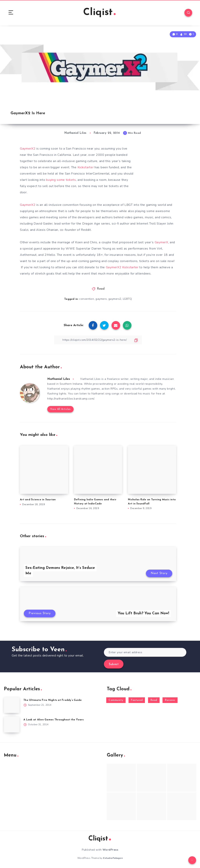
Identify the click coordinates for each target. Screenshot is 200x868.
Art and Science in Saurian (38, 500)
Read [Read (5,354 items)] (154, 700)
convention (87, 299)
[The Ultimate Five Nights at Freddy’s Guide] (12, 705)
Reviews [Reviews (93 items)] (170, 700)
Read (101, 289)
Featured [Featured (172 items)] (137, 700)
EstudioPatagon (113, 858)
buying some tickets (61, 180)
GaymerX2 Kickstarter (122, 267)
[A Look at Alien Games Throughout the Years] (12, 725)
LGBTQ (127, 299)
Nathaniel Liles (59, 379)
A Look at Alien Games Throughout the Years (54, 720)
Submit (114, 664)
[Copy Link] (98, 340)
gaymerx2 (115, 299)
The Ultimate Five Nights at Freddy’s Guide (53, 700)
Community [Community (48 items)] (116, 700)
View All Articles (60, 409)
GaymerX (161, 242)
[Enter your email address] (145, 652)
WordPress (110, 850)
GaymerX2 (28, 149)
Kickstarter (86, 167)
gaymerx (101, 299)
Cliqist (99, 13)
